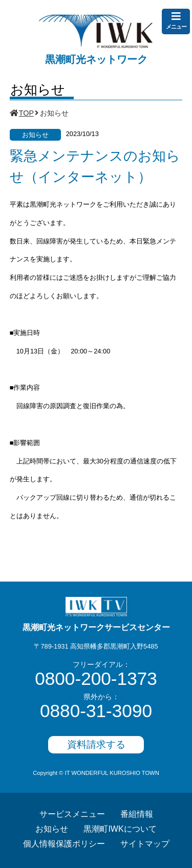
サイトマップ (145, 844)
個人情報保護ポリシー (64, 844)
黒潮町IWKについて (120, 829)
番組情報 (137, 814)
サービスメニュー (72, 814)
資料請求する (96, 744)
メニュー (176, 20)
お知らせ (52, 829)
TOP (26, 113)
